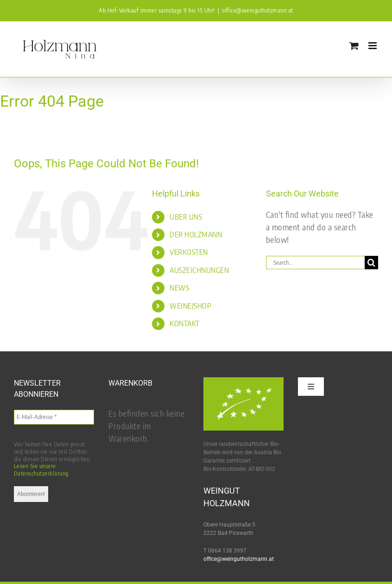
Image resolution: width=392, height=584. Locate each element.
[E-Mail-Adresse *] (54, 417)
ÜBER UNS (186, 217)
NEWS (179, 288)
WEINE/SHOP (190, 306)
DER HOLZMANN (196, 235)
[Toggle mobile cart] (354, 46)
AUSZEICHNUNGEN (199, 270)
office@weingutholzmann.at (258, 10)
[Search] (371, 263)
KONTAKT (185, 324)
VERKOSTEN (189, 252)
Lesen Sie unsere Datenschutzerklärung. (42, 470)
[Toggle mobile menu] (373, 46)
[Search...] (315, 263)
